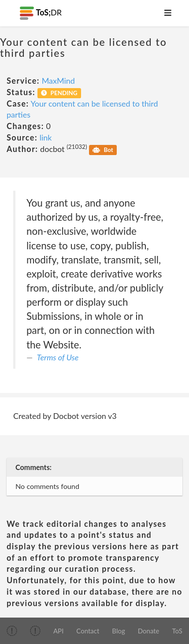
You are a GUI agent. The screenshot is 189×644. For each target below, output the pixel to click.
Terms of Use (58, 357)
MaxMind (58, 81)
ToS (177, 631)
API (58, 631)
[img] (12, 631)
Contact (88, 631)
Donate (149, 631)
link (46, 137)
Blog (118, 631)
